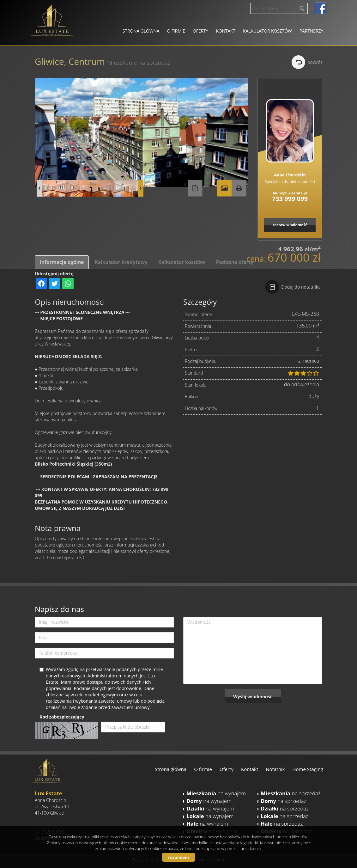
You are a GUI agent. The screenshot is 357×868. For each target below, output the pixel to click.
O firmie (176, 31)
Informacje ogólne (62, 262)
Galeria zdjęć (224, 188)
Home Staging (308, 769)
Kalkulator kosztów (267, 31)
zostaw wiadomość (290, 225)
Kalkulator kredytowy (121, 262)
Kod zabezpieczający (62, 717)
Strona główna (141, 31)
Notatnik (275, 769)
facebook (321, 8)
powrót (315, 62)
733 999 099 (290, 199)
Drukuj (239, 188)
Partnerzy (311, 31)
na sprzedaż (291, 793)
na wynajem (216, 793)
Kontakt (226, 31)
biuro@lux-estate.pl (290, 193)
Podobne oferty (234, 262)
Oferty (200, 31)
